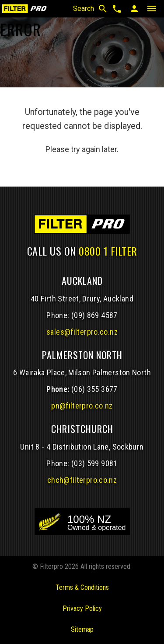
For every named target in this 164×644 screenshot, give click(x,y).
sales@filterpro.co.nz (82, 332)
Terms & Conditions (82, 587)
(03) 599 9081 (94, 463)
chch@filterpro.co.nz (82, 480)
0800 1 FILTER (108, 251)
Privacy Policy (82, 608)
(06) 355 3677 (94, 389)
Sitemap (82, 629)
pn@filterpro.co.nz (82, 406)
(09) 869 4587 (94, 315)
